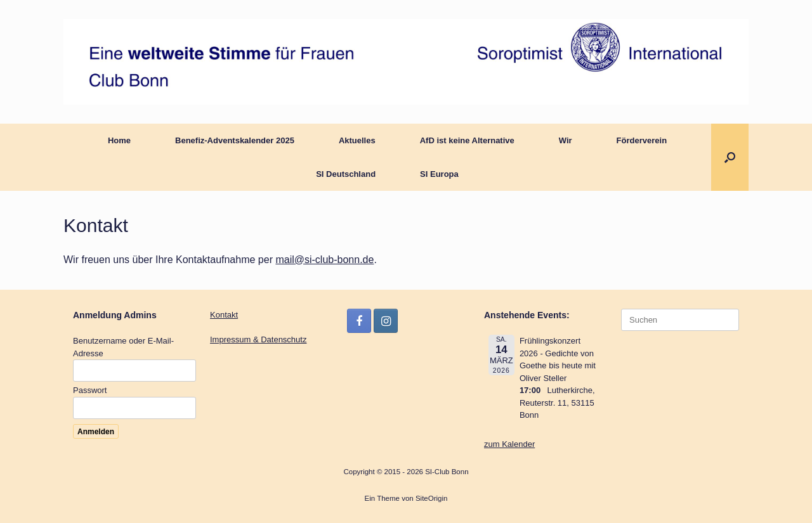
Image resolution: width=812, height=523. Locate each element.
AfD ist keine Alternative (467, 140)
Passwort (90, 390)
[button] (730, 157)
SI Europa (439, 174)
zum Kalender (509, 444)
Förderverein (642, 140)
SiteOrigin (432, 498)
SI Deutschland (346, 174)
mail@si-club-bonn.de (324, 260)
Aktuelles (357, 140)
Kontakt (224, 315)
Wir (566, 140)
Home (119, 140)
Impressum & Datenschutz (258, 339)
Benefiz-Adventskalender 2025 (235, 140)
